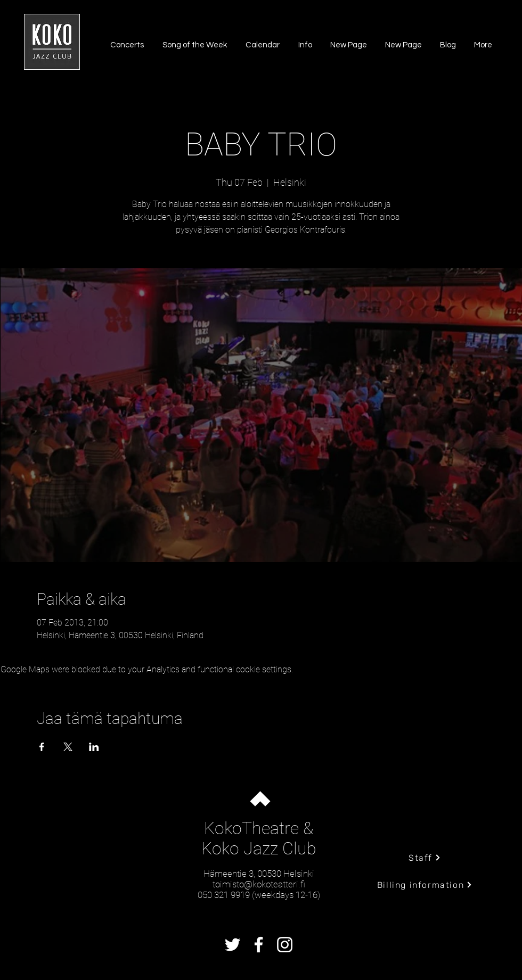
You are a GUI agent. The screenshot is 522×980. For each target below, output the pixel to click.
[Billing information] (425, 885)
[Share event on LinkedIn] (94, 747)
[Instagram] (285, 945)
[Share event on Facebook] (42, 747)
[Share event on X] (68, 747)
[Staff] (425, 858)
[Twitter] (233, 945)
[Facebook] (259, 945)
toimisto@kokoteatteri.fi (259, 884)
